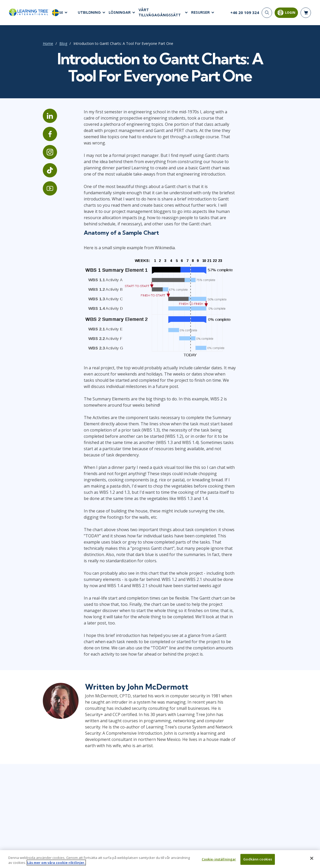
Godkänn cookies (258, 861)
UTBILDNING (89, 13)
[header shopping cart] (306, 13)
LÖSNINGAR (120, 13)
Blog (59, 44)
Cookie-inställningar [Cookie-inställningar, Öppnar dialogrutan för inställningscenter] (219, 861)
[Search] (267, 13)
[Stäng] (312, 860)
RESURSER (200, 13)
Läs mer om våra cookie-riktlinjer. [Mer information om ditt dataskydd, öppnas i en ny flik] (56, 865)
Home (43, 44)
